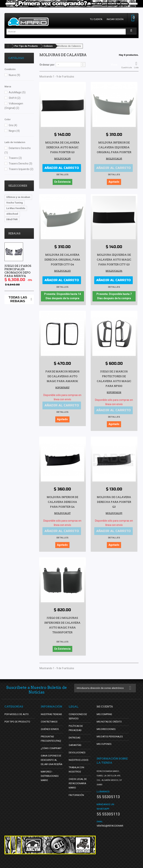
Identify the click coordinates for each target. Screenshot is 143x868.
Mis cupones (104, 742)
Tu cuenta (96, 19)
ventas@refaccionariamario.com (118, 823)
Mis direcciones (106, 727)
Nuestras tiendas (52, 712)
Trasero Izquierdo (21, 169)
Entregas (75, 735)
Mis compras (105, 712)
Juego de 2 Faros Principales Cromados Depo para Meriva (18, 271)
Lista (136, 65)
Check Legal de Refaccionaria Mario (78, 781)
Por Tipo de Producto (26, 46)
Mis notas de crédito (110, 719)
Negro (14, 131)
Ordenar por (47, 65)
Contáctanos (49, 719)
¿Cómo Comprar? (51, 746)
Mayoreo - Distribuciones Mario (50, 778)
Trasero (15, 158)
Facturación (77, 793)
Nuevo (14, 75)
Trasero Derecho (20, 164)
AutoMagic (17, 92)
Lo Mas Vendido (16, 208)
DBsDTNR (12, 219)
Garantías (75, 743)
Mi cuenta (105, 704)
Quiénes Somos (50, 727)
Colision (48, 46)
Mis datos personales (110, 734)
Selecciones (18, 186)
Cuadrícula (127, 65)
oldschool (12, 214)
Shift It (15, 98)
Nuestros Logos (79, 758)
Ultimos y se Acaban (18, 197)
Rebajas (14, 233)
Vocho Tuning (15, 203)
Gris (13, 125)
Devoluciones (77, 750)
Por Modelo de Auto (17, 712)
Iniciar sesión (115, 19)
